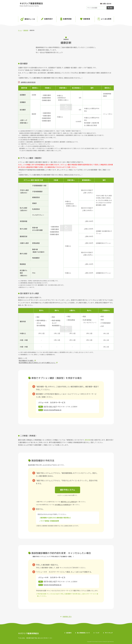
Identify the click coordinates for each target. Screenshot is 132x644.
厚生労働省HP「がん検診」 (26, 361)
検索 (110, 8)
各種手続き (49, 19)
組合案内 (69, 633)
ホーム (20, 30)
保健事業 (87, 19)
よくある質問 (106, 19)
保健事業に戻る (66, 617)
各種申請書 (67, 19)
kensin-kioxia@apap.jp (52, 410)
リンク (97, 633)
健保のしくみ (30, 19)
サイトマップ (109, 633)
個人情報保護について (83, 633)
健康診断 (32, 30)
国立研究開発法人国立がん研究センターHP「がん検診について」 (37, 363)
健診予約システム (68, 490)
